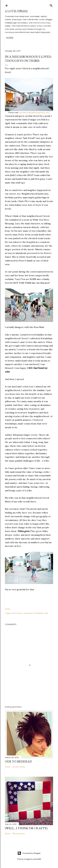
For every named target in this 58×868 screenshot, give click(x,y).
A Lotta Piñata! (16, 11)
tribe (46, 613)
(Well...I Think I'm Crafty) (26, 828)
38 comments (19, 833)
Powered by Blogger (29, 853)
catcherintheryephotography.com (34, 112)
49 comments (19, 767)
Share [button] (8, 609)
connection (28, 613)
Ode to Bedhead (18, 761)
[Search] (51, 5)
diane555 (37, 859)
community (17, 613)
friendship (38, 613)
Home (10, 38)
